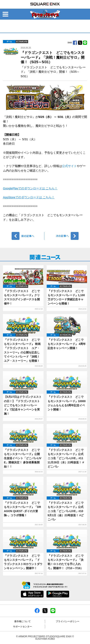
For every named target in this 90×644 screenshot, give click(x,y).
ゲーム (9, 42)
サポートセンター (22, 627)
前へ (28, 236)
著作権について (22, 621)
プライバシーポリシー (68, 621)
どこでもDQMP (22, 42)
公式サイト (69, 166)
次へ (62, 236)
